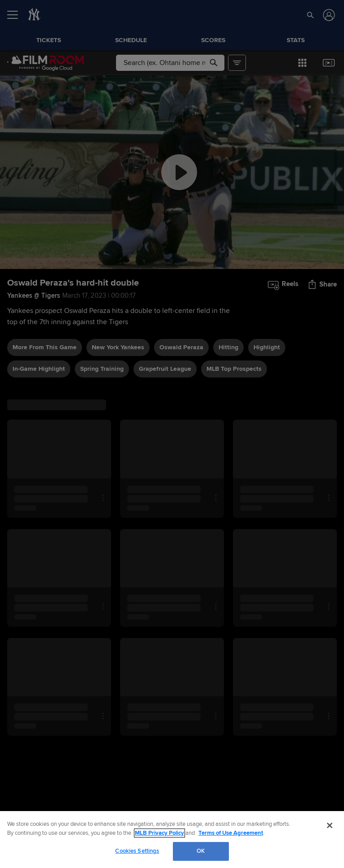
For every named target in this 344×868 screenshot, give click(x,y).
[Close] (330, 825)
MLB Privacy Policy (159, 833)
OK (201, 851)
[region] (172, 840)
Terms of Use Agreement (231, 833)
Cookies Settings (137, 851)
